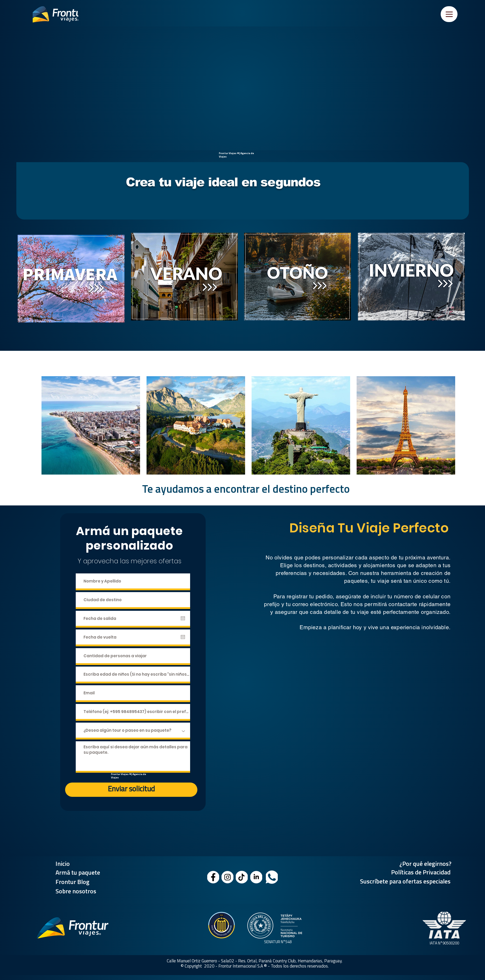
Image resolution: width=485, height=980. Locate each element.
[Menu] (449, 14)
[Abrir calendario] (183, 618)
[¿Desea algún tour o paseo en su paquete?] (133, 731)
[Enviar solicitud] (131, 790)
